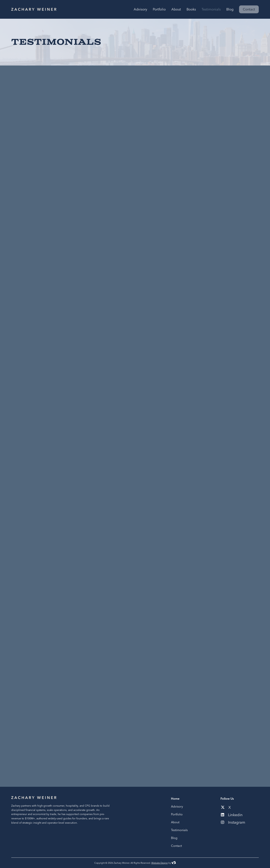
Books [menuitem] (191, 9)
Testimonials (179, 830)
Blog (174, 838)
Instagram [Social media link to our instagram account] (233, 822)
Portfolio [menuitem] (159, 9)
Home (175, 799)
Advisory (177, 806)
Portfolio (177, 814)
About (175, 822)
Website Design (160, 863)
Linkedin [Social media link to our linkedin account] (232, 815)
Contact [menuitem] (249, 9)
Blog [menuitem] (230, 9)
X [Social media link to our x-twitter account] (226, 807)
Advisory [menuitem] (140, 9)
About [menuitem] (176, 9)
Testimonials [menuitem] (211, 9)
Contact (176, 846)
